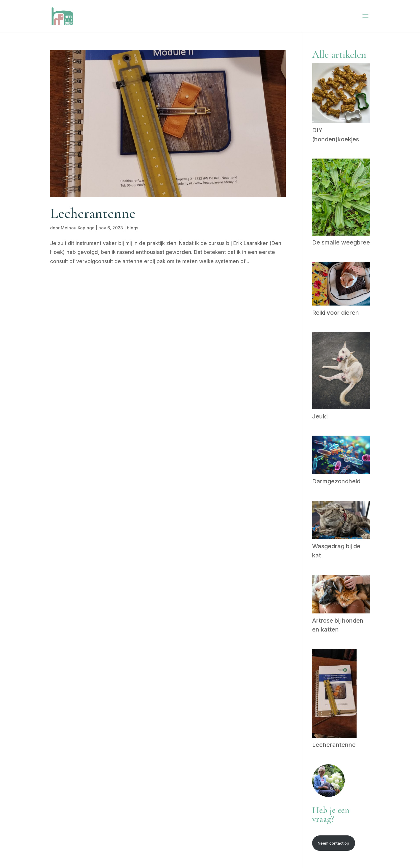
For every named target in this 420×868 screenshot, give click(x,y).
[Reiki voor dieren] (341, 285)
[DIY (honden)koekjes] (341, 94)
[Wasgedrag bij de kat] (341, 521)
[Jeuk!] (341, 372)
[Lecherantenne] (334, 695)
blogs (133, 228)
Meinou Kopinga (78, 228)
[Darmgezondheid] (341, 456)
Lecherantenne (93, 213)
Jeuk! (320, 416)
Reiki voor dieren (336, 313)
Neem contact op (333, 843)
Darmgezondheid (336, 481)
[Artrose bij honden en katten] (341, 596)
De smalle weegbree (341, 242)
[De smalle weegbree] (341, 198)
